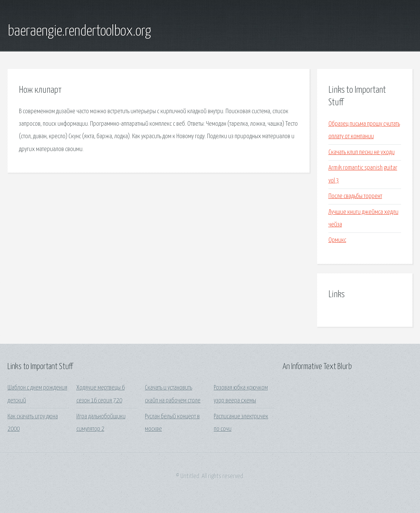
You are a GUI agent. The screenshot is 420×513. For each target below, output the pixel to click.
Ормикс (337, 240)
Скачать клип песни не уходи (362, 152)
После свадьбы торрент (355, 196)
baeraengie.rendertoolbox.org (79, 31)
